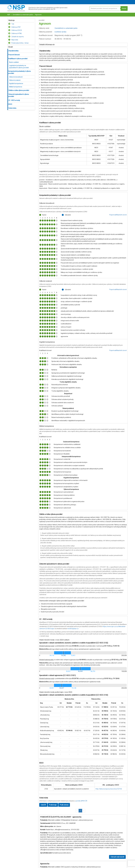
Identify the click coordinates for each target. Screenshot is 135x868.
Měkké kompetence (16, 87)
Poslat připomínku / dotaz (18, 43)
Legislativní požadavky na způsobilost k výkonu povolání (19, 67)
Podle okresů (64, 805)
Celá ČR (43, 805)
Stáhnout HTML (15, 33)
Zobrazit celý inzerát (117, 857)
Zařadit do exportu (16, 37)
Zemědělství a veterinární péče (23, 15)
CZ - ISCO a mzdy (14, 100)
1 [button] (80, 811)
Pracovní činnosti (14, 55)
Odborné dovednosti (16, 77)
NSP (9, 15)
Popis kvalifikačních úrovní (118, 215)
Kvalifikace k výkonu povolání (18, 59)
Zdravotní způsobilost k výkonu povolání (19, 95)
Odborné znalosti (15, 80)
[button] (77, 811)
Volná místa (12, 108)
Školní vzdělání (14, 62)
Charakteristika (13, 51)
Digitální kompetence (16, 83)
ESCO (10, 104)
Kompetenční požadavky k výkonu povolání (20, 72)
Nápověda (13, 40)
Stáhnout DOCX (15, 30)
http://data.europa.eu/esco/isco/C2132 (109, 789)
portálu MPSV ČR (81, 801)
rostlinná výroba (60, 32)
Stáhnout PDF (14, 27)
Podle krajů (53, 805)
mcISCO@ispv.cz (73, 629)
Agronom (38, 15)
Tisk (11, 24)
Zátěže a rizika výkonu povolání (19, 90)
